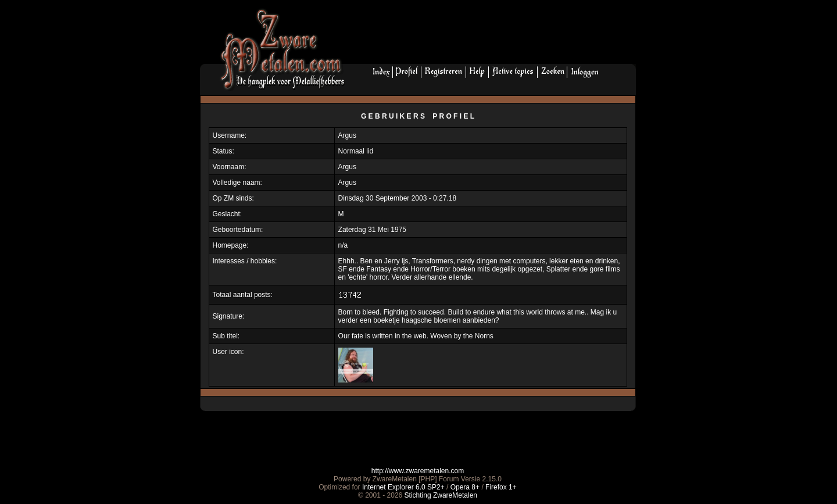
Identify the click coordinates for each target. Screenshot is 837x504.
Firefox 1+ (501, 487)
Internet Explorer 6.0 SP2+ (403, 487)
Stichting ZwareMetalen (441, 495)
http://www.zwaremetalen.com (418, 471)
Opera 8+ (465, 487)
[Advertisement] (495, 35)
